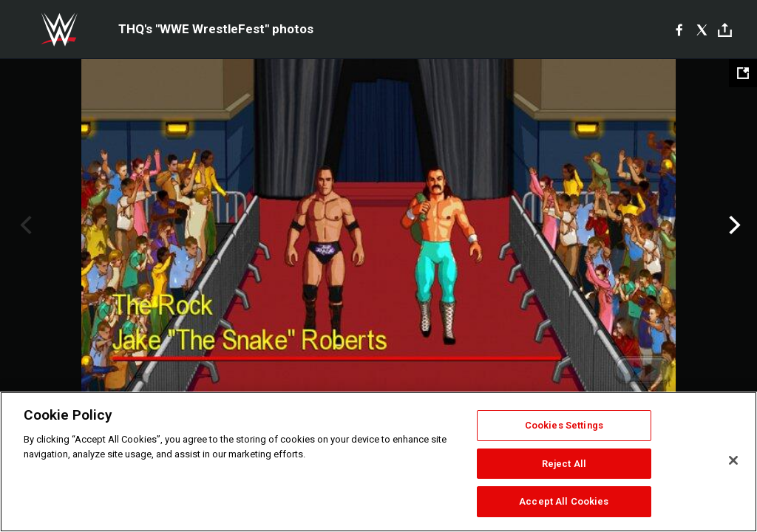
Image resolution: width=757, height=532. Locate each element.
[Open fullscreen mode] (743, 73)
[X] (702, 30)
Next (733, 225)
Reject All (564, 464)
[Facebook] (679, 30)
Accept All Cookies (564, 501)
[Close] (733, 460)
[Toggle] (725, 30)
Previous (24, 225)
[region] (378, 462)
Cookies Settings (564, 425)
